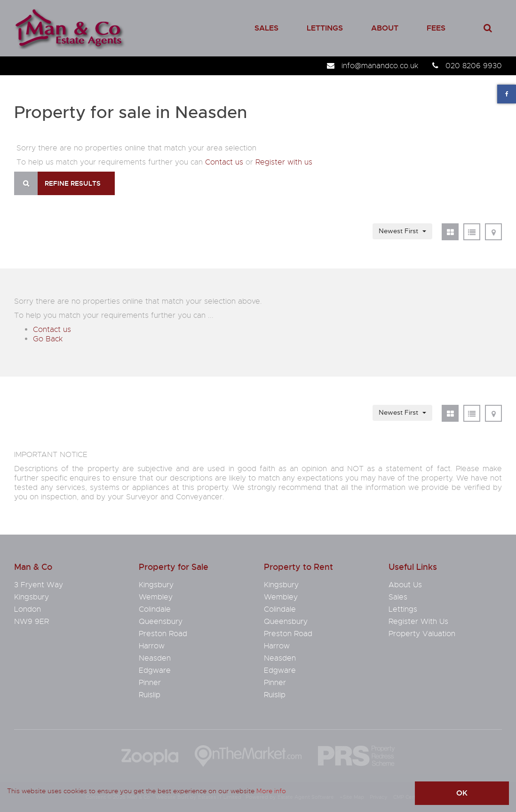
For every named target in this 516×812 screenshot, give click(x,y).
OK (462, 793)
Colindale (155, 609)
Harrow (152, 646)
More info (271, 791)
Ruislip (150, 695)
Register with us (284, 162)
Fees (436, 28)
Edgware (155, 670)
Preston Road (163, 634)
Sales (266, 28)
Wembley (156, 597)
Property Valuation (422, 634)
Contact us (224, 162)
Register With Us (418, 622)
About (385, 28)
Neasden (155, 658)
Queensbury (161, 622)
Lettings (325, 28)
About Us (405, 585)
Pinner (150, 683)
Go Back (48, 339)
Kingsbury (156, 585)
